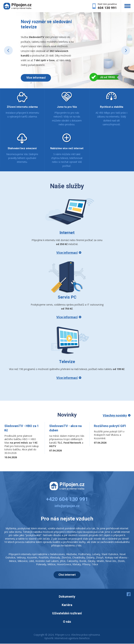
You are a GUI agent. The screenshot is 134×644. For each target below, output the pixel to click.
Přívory (86, 565)
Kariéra (67, 605)
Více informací (36, 78)
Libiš (31, 561)
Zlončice (66, 558)
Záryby (91, 561)
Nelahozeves (57, 555)
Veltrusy (21, 558)
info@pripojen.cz (67, 506)
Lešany (96, 555)
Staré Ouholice (110, 555)
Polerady (41, 565)
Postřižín (44, 558)
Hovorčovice (64, 565)
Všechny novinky (115, 416)
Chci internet (67, 575)
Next (126, 51)
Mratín (100, 561)
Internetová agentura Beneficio (72, 639)
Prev (8, 51)
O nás (67, 622)
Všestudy (55, 558)
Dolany (90, 558)
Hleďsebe (71, 555)
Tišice (95, 565)
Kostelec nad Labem (47, 561)
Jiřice (63, 561)
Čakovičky (72, 561)
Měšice (51, 565)
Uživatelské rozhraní (67, 614)
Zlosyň (100, 558)
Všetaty (77, 565)
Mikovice (23, 561)
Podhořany (84, 555)
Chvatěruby (79, 558)
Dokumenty (67, 597)
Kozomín (32, 558)
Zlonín (121, 561)
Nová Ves (111, 561)
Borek (83, 561)
